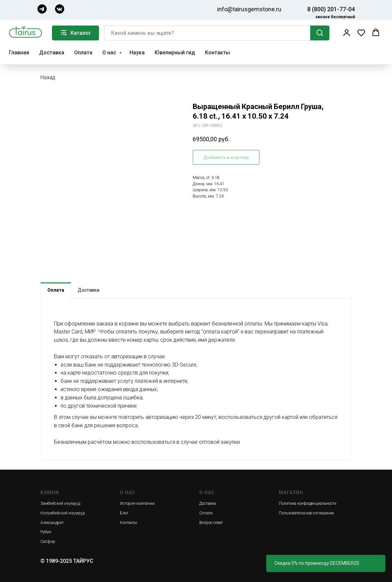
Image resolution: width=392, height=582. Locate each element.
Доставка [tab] (89, 290)
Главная (19, 53)
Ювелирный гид (175, 53)
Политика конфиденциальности (308, 503)
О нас (110, 53)
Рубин (46, 532)
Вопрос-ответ (211, 523)
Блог (124, 513)
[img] (42, 9)
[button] (347, 32)
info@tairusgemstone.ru (249, 9)
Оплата (83, 53)
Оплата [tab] (56, 290)
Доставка (52, 53)
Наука (137, 53)
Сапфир (48, 542)
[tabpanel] (196, 379)
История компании (137, 503)
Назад (48, 77)
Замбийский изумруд (60, 503)
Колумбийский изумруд (62, 513)
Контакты (218, 53)
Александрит (52, 523)
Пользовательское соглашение (306, 513)
